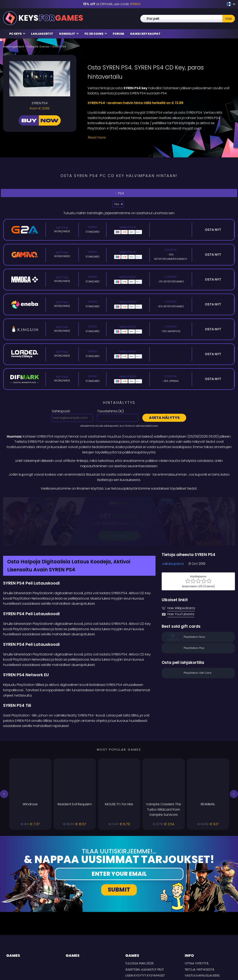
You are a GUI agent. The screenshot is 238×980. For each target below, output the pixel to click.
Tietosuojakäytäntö (201, 939)
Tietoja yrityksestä (200, 926)
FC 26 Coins (96, 34)
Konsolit (69, 34)
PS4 (119, 193)
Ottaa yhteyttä (197, 920)
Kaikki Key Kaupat (145, 34)
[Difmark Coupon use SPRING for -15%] (119, 500)
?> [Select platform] (118, 204)
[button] (4, 751)
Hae (229, 19)
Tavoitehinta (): (111, 411)
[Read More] (159, 138)
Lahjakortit (42, 34)
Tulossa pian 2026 (139, 920)
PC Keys (17, 34)
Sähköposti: (61, 411)
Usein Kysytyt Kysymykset (145, 932)
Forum (118, 34)
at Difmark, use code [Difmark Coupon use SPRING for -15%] (112, 4)
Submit (119, 847)
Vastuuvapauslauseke (202, 932)
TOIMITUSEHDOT (196, 945)
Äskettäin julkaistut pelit (145, 926)
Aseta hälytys (164, 418)
